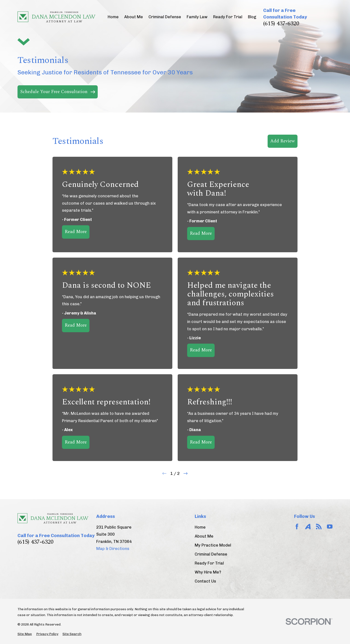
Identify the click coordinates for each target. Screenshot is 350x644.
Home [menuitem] (113, 17)
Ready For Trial (209, 563)
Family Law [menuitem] (197, 17)
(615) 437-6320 (281, 24)
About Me (204, 536)
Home (200, 527)
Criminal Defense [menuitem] (165, 17)
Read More (76, 232)
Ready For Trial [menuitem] (228, 17)
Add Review (283, 141)
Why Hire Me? (208, 572)
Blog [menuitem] (252, 17)
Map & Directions (113, 549)
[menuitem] (25, 634)
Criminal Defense (211, 554)
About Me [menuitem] (134, 17)
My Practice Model (213, 545)
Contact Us (205, 581)
